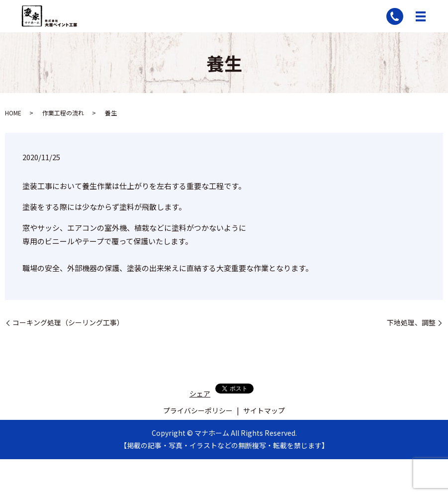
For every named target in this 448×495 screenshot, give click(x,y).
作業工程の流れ (63, 113)
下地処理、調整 (411, 323)
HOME (13, 113)
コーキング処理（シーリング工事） (68, 323)
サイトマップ (264, 410)
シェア (200, 394)
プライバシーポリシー (198, 410)
